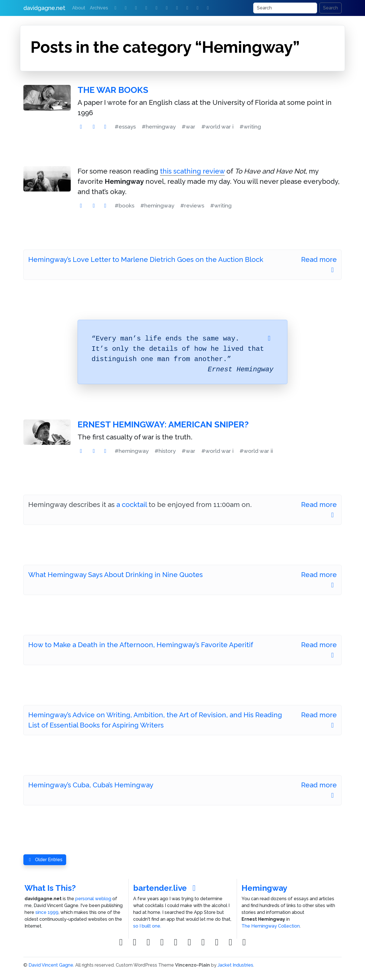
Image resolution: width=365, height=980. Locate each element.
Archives (99, 8)
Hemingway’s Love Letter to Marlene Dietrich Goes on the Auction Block (146, 259)
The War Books (113, 90)
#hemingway (159, 127)
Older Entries (45, 860)
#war (188, 127)
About (79, 8)
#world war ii (256, 451)
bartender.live (166, 888)
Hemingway (264, 888)
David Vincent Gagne (51, 965)
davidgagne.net (44, 8)
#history (165, 451)
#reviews (192, 205)
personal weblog (93, 899)
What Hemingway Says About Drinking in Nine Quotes (115, 575)
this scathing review (192, 171)
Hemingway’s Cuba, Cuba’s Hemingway (91, 785)
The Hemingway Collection (271, 926)
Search (330, 8)
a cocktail (132, 505)
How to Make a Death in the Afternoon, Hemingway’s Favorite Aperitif (141, 645)
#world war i (217, 127)
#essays (125, 127)
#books (124, 205)
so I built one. (147, 926)
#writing (250, 127)
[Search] (285, 8)
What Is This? (50, 888)
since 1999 (47, 912)
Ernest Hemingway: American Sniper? (163, 424)
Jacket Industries (235, 965)
